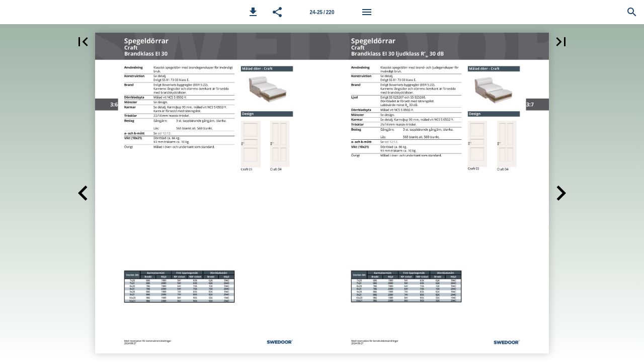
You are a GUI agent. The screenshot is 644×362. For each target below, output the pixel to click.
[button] (253, 12)
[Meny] (367, 12)
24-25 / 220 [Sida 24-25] (322, 12)
